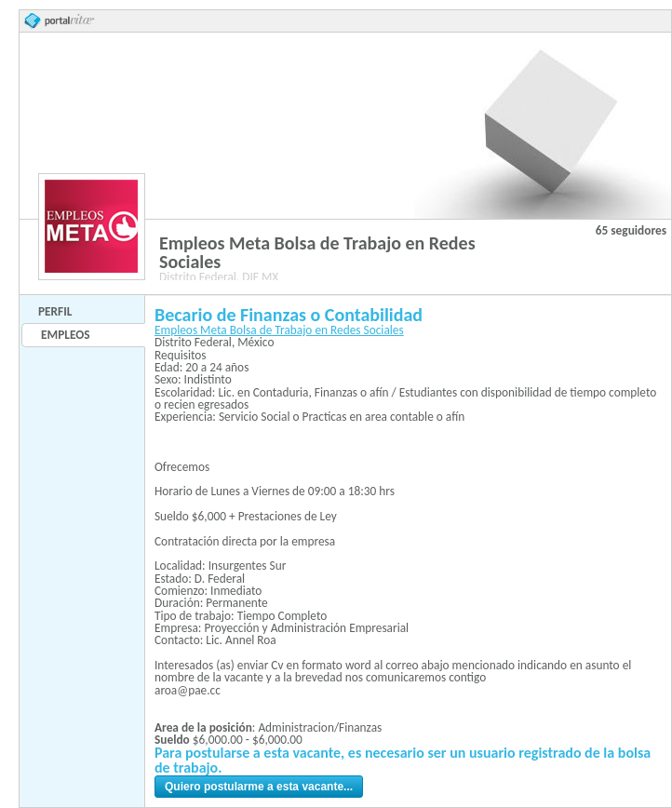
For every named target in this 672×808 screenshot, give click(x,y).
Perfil (55, 311)
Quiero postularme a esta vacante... (259, 787)
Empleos (65, 335)
